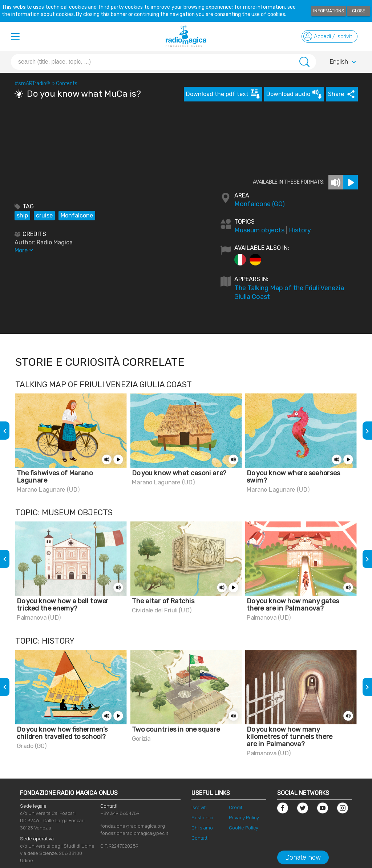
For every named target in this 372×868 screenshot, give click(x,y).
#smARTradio (32, 83)
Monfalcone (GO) (260, 204)
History (300, 230)
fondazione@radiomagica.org (133, 826)
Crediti (236, 807)
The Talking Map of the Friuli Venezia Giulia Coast (289, 292)
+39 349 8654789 (120, 813)
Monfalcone (77, 215)
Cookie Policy (244, 828)
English (344, 62)
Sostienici (202, 818)
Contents (67, 83)
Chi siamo (202, 828)
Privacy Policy (244, 818)
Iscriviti (199, 807)
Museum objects (259, 230)
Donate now (303, 857)
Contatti (200, 838)
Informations (329, 11)
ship (22, 215)
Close (359, 11)
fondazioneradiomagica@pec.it (134, 833)
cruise (44, 215)
